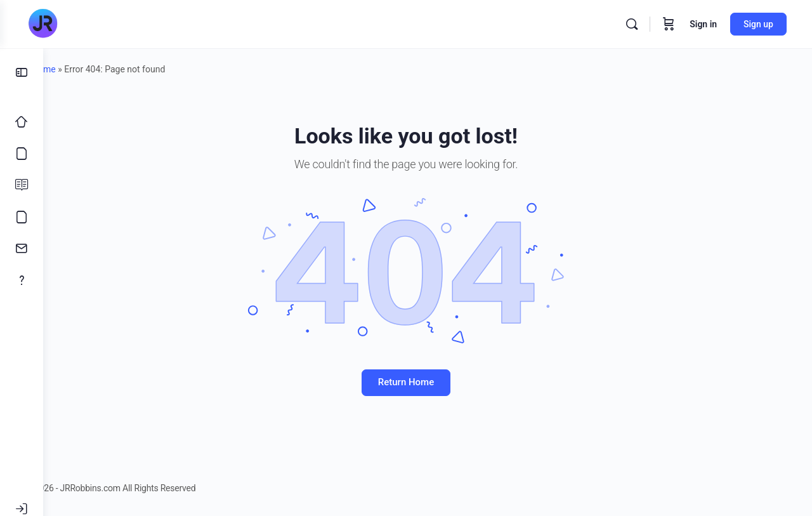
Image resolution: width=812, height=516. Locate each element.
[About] (22, 281)
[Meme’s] (22, 217)
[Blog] (22, 185)
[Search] (632, 24)
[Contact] (22, 249)
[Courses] (22, 154)
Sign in (703, 24)
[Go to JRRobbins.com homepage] (43, 24)
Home (81, 69)
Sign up (758, 24)
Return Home (428, 382)
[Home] (22, 122)
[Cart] (669, 24)
